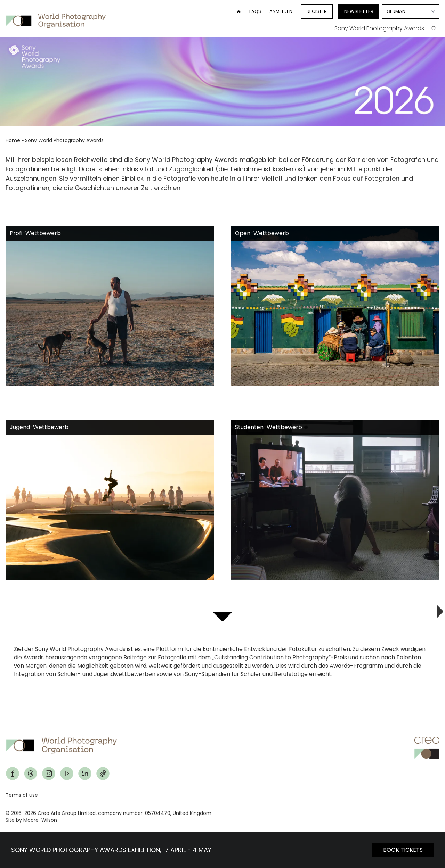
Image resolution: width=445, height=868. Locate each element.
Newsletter (359, 11)
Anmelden (281, 11)
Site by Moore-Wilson (31, 820)
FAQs (255, 11)
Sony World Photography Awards (379, 28)
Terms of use (22, 795)
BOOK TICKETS (403, 850)
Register (317, 11)
